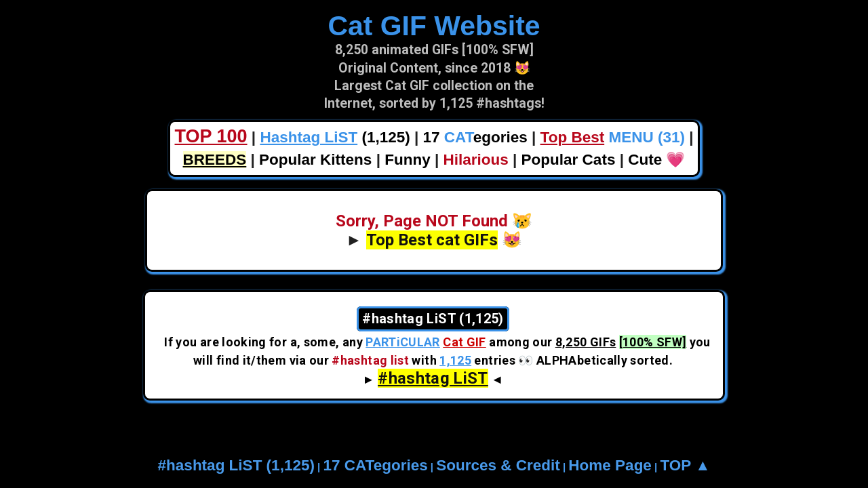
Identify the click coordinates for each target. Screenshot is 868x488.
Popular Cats (569, 160)
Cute (645, 160)
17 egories (475, 137)
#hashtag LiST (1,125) (236, 465)
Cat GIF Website (434, 26)
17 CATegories (375, 465)
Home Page (610, 465)
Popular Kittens (315, 160)
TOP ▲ (685, 465)
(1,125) (335, 137)
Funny (408, 160)
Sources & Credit (498, 465)
